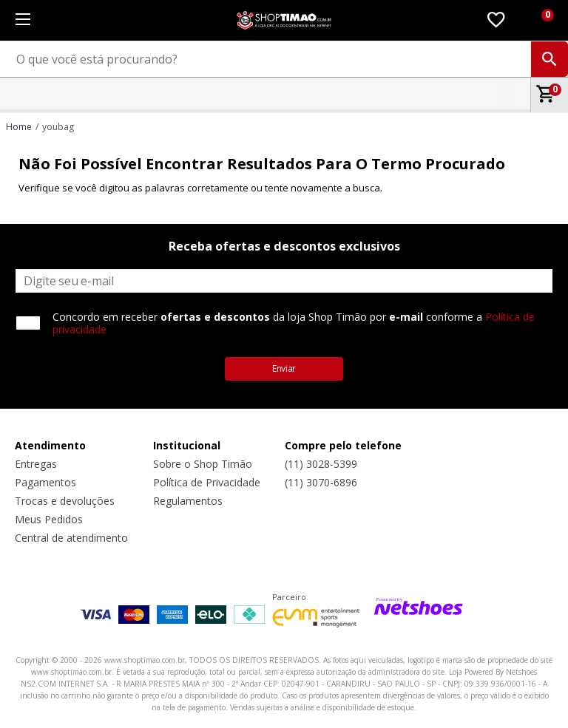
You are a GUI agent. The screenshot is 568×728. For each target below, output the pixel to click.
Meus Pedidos (49, 519)
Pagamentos (45, 482)
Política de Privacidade (207, 482)
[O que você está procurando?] (284, 59)
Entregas (36, 464)
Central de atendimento (71, 538)
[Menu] (23, 20)
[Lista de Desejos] (496, 21)
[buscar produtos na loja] (550, 59)
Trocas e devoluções (65, 501)
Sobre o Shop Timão (203, 464)
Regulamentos (188, 501)
